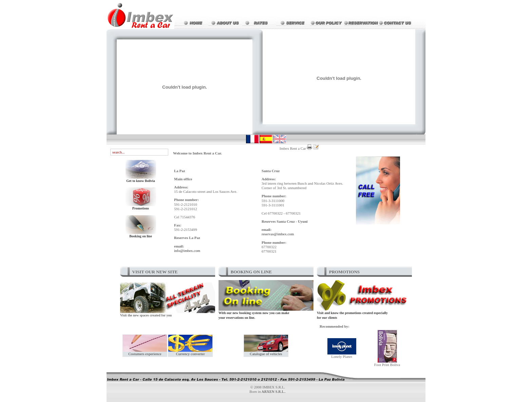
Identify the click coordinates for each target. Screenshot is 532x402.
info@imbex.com (187, 251)
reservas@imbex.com (278, 234)
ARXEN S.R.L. (273, 391)
